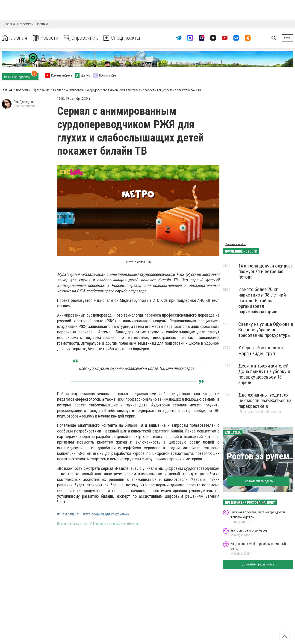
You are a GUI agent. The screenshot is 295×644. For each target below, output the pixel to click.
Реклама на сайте (236, 244)
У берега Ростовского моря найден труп (261, 350)
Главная (15, 38)
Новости (46, 38)
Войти (287, 38)
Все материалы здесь (258, 481)
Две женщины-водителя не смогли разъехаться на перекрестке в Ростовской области (265, 403)
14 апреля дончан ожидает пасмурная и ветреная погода (266, 271)
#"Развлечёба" (68, 514)
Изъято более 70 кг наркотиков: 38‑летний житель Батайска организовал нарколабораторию (262, 301)
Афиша (10, 24)
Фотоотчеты (25, 24)
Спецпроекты (123, 38)
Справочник (81, 38)
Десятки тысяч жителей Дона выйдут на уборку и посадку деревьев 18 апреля (264, 374)
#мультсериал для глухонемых (106, 514)
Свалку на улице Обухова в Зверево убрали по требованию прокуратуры (266, 330)
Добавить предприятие (258, 564)
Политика (42, 24)
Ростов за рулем (258, 456)
